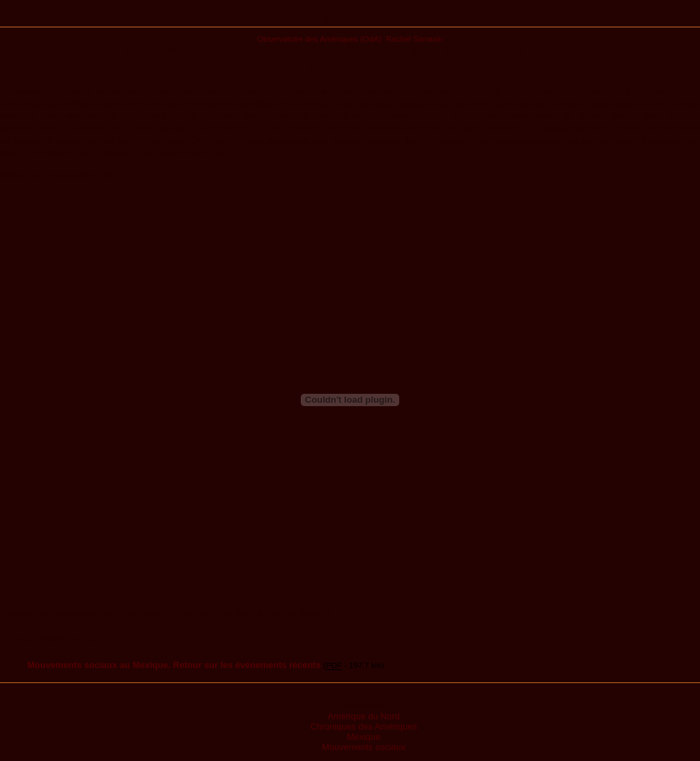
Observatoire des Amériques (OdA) (319, 39)
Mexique (363, 737)
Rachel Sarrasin (415, 39)
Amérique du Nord (364, 716)
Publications (350, 18)
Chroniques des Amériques (364, 726)
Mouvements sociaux (364, 747)
